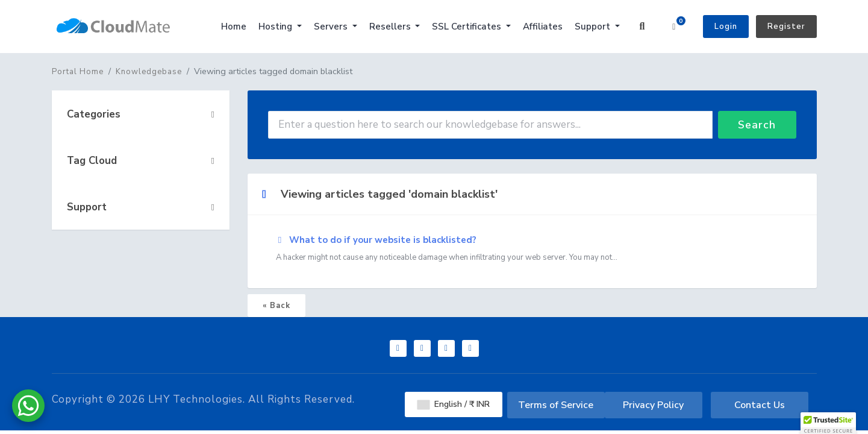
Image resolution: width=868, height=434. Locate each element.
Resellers (391, 27)
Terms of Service (556, 405)
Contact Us (760, 405)
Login (726, 27)
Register (786, 27)
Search (757, 125)
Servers (332, 27)
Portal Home (78, 72)
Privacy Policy (653, 405)
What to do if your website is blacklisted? (532, 249)
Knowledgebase (149, 72)
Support (594, 27)
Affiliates (543, 27)
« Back (276, 306)
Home (234, 27)
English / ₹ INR (454, 404)
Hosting (276, 27)
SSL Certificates (468, 27)
